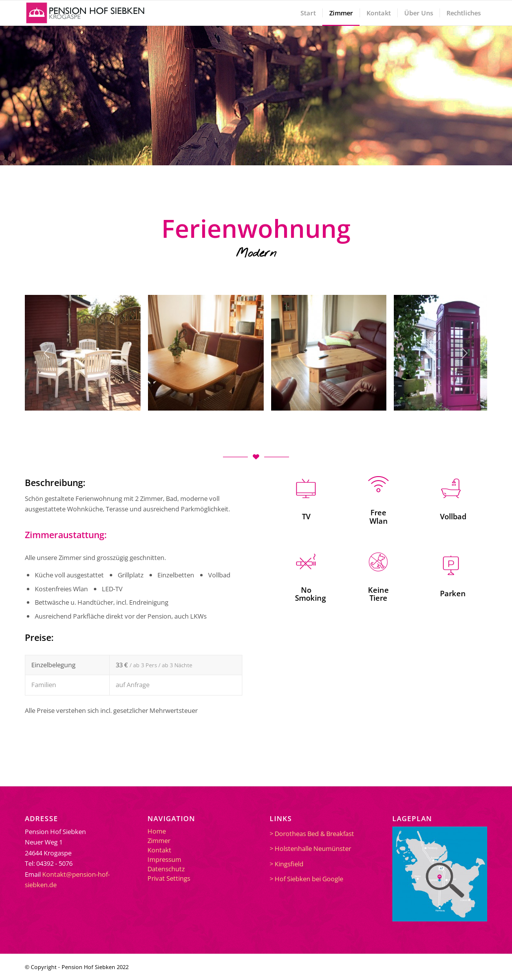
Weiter (465, 353)
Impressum (164, 859)
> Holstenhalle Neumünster (310, 848)
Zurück (47, 353)
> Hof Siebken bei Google (306, 879)
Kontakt (159, 850)
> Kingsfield (287, 864)
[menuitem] (308, 13)
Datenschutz (166, 869)
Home (157, 831)
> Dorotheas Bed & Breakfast (312, 834)
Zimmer (159, 840)
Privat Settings (169, 878)
